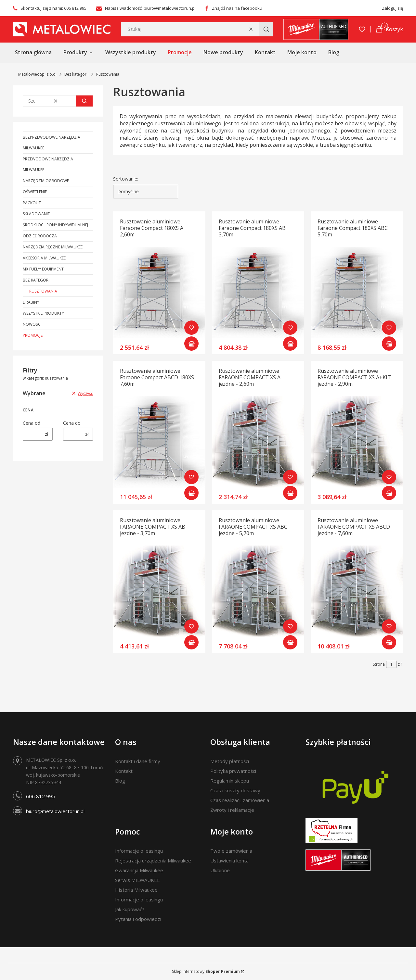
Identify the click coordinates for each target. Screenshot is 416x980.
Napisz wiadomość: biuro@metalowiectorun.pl (150, 8)
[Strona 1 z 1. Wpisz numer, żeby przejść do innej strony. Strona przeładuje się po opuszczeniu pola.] (391, 664)
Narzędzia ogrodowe (46, 181)
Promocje (33, 335)
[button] (266, 29)
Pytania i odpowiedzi (138, 919)
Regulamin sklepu (230, 781)
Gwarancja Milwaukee (139, 870)
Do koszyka (191, 344)
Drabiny (31, 302)
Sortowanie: (126, 179)
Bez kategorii (76, 74)
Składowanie (36, 214)
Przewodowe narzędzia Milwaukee (48, 164)
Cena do (72, 423)
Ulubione (220, 870)
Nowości (32, 324)
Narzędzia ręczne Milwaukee (53, 247)
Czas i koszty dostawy (235, 790)
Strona (379, 664)
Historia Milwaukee (136, 890)
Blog (120, 781)
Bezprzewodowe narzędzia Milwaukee (52, 143)
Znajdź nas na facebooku (237, 8)
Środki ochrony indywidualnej (55, 225)
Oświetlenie (35, 192)
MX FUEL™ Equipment (43, 269)
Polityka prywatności (233, 771)
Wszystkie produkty (43, 313)
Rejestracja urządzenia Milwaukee (153, 861)
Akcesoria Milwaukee (44, 258)
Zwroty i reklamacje (232, 810)
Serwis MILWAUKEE (137, 880)
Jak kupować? (130, 909)
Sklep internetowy (206, 971)
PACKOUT (32, 203)
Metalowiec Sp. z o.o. (37, 74)
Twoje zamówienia (231, 851)
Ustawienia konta (229, 861)
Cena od (32, 423)
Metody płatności (230, 761)
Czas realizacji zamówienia (240, 800)
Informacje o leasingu (139, 851)
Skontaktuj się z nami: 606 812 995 (53, 8)
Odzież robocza (40, 236)
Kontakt (124, 771)
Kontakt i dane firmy (138, 761)
